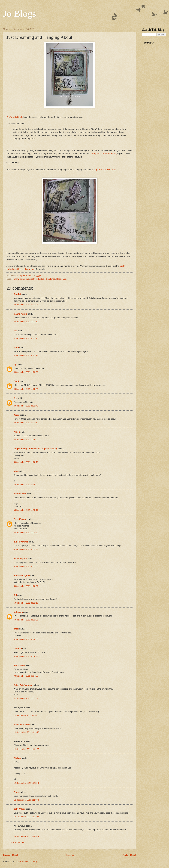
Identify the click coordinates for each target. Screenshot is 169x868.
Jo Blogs (20, 14)
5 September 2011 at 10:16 (26, 510)
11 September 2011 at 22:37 (26, 749)
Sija (15, 398)
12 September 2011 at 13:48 (26, 783)
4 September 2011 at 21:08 (26, 305)
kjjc (15, 364)
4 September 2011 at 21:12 (26, 322)
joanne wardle (20, 314)
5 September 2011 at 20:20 (26, 586)
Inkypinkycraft (20, 559)
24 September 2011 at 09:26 (26, 836)
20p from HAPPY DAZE (105, 170)
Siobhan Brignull (22, 575)
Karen (17, 415)
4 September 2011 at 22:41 (26, 389)
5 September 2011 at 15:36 (26, 549)
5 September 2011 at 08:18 (26, 462)
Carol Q (17, 294)
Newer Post (11, 855)
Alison (17, 432)
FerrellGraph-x (21, 519)
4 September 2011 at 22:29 (26, 372)
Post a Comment (18, 842)
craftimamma (20, 494)
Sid (15, 595)
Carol (16, 381)
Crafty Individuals (15, 117)
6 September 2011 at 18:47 (26, 656)
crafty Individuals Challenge (43, 279)
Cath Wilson (19, 809)
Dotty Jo (18, 649)
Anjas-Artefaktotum (23, 685)
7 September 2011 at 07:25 (26, 676)
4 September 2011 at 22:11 (26, 338)
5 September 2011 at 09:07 (26, 485)
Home (70, 855)
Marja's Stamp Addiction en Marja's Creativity (36, 449)
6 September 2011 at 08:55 (26, 639)
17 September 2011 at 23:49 (26, 817)
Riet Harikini (20, 665)
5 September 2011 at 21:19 (26, 603)
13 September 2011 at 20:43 (26, 800)
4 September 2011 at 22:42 (26, 406)
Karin (16, 348)
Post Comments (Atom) (26, 862)
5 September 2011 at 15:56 (26, 566)
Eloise (17, 792)
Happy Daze (62, 279)
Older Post (129, 855)
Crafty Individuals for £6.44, (104, 153)
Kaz (15, 331)
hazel (16, 629)
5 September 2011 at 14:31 (26, 533)
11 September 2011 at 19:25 (26, 732)
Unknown (18, 612)
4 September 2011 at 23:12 (26, 423)
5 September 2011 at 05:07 (26, 440)
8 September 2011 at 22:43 (26, 699)
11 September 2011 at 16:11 (26, 715)
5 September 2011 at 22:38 (26, 620)
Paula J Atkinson (22, 724)
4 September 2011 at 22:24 (26, 355)
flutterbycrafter (21, 542)
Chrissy (17, 758)
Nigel (16, 471)
